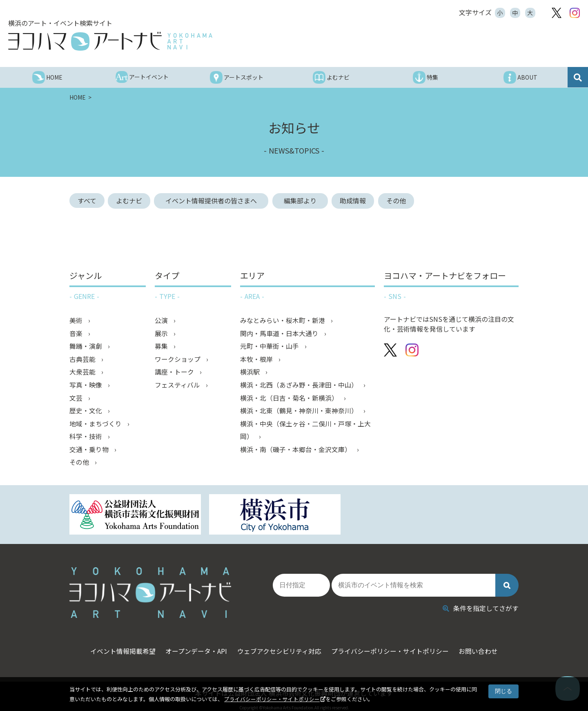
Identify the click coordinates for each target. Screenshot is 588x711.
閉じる (503, 691)
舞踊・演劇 (87, 346)
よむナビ (130, 201)
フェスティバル (178, 386)
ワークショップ (178, 359)
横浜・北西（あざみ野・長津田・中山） (300, 386)
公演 (162, 320)
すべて (87, 201)
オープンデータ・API (194, 645)
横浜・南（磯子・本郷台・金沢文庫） (296, 451)
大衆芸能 (83, 372)
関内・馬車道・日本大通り (280, 333)
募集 (162, 346)
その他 (398, 201)
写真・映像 (87, 386)
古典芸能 (83, 359)
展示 (162, 333)
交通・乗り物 (90, 451)
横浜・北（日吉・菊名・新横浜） (290, 399)
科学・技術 (87, 438)
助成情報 (354, 201)
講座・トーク (175, 372)
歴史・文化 (87, 412)
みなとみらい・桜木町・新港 (283, 320)
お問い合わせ (484, 645)
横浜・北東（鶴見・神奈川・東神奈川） (300, 412)
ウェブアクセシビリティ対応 (279, 645)
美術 (77, 320)
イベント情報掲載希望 (118, 645)
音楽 (77, 333)
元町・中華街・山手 (270, 346)
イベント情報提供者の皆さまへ (216, 201)
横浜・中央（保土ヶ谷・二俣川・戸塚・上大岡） (305, 431)
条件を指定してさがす (481, 602)
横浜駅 (251, 372)
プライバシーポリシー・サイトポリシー (272, 699)
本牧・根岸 (257, 359)
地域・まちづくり (96, 425)
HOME (78, 97)
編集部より (305, 201)
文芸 (77, 399)
